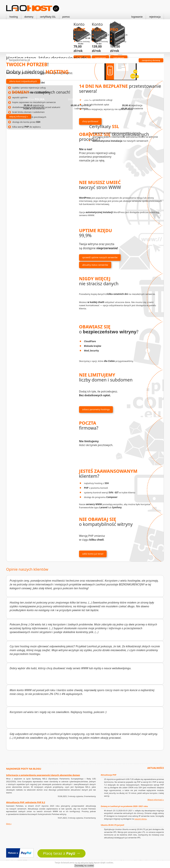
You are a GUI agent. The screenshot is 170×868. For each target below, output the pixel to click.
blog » (9, 824)
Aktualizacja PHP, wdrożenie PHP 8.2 (26, 802)
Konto (79, 27)
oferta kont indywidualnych (23, 81)
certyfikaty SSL (48, 17)
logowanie (137, 17)
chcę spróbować (90, 121)
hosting (14, 17)
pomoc (66, 17)
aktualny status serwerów (95, 265)
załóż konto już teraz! (93, 554)
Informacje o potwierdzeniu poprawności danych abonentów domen (43, 775)
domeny (29, 17)
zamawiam (100, 58)
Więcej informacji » (156, 800)
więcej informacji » (19, 116)
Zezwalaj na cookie (84, 866)
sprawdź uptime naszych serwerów (100, 257)
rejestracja (155, 17)
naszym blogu (141, 819)
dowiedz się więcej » (111, 150)
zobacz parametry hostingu (96, 409)
